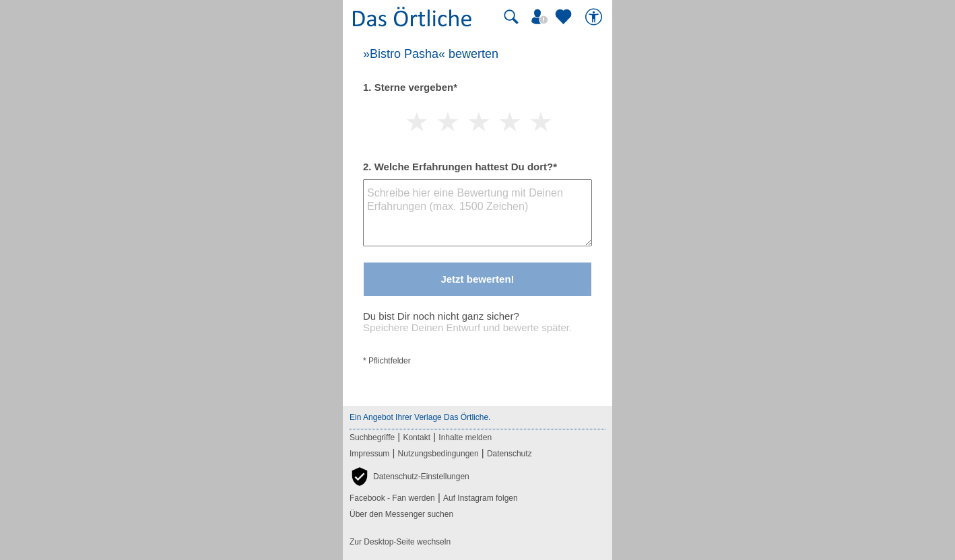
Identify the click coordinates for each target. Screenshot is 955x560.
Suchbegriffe (372, 438)
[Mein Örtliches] (541, 17)
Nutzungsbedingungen (438, 454)
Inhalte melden (465, 438)
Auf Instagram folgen (481, 498)
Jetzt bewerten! (477, 279)
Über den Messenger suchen (401, 514)
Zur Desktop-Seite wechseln (400, 542)
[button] (409, 477)
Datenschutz (509, 454)
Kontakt (417, 438)
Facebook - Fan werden (392, 498)
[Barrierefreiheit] (595, 17)
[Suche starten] (511, 17)
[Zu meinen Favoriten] (565, 17)
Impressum (369, 454)
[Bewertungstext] (477, 213)
